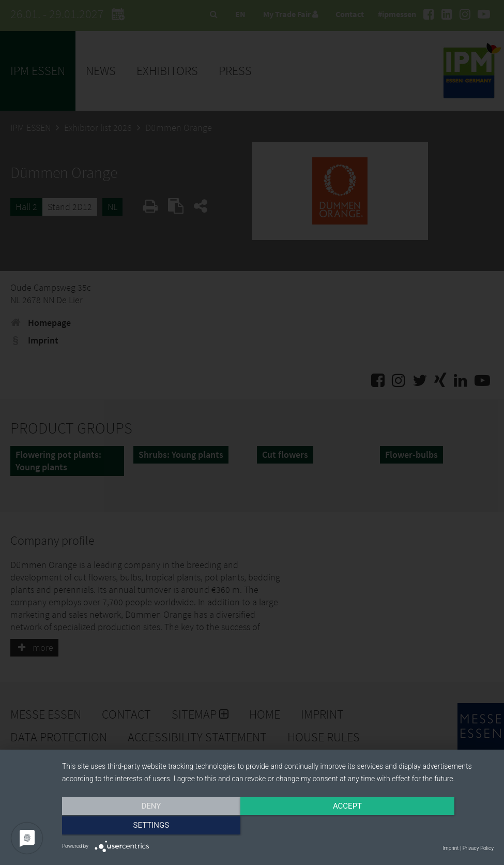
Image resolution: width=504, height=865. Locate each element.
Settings (429, 827)
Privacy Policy (478, 848)
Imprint (450, 848)
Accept (278, 827)
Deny (127, 827)
